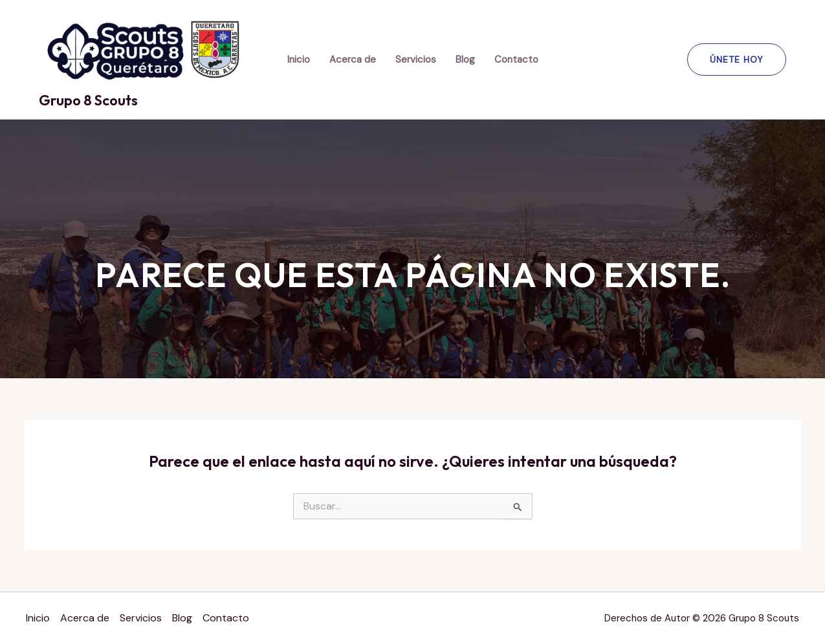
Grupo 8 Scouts (88, 100)
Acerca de (353, 59)
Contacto (516, 59)
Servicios (416, 59)
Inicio (299, 59)
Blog (465, 59)
